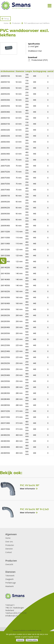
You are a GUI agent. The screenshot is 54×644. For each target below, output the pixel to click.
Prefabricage (11, 583)
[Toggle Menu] (50, 6)
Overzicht (9, 564)
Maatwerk (9, 586)
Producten (16, 23)
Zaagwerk (9, 579)
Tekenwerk (10, 576)
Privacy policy (32, 640)
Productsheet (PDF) (40, 60)
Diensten (9, 549)
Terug (6, 19)
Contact (9, 552)
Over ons (9, 542)
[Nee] (51, 638)
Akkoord (20, 640)
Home (6, 23)
